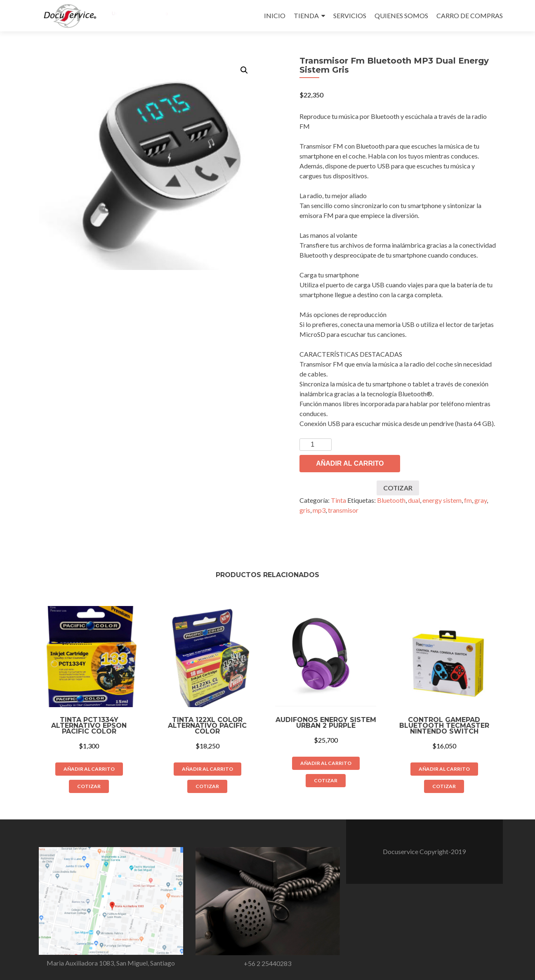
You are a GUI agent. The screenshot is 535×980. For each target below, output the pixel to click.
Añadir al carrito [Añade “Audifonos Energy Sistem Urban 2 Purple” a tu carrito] (326, 763)
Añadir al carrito (350, 463)
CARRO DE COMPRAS (470, 15)
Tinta (338, 500)
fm (468, 500)
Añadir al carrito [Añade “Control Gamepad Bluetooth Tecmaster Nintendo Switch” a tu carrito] (444, 769)
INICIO (275, 15)
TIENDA (306, 15)
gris (305, 510)
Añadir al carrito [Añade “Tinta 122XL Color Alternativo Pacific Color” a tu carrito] (207, 769)
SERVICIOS (350, 15)
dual (414, 500)
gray (481, 500)
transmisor (343, 510)
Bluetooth (391, 500)
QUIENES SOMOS (401, 15)
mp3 (319, 510)
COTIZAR (398, 488)
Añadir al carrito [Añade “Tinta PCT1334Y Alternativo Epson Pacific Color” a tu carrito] (89, 769)
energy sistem (442, 500)
